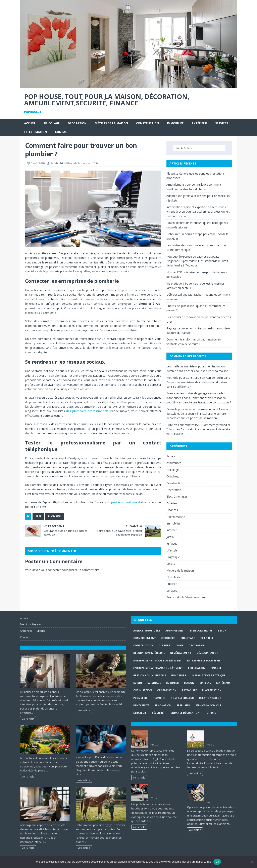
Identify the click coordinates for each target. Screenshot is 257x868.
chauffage (188, 638)
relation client (210, 698)
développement (207, 653)
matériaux (223, 683)
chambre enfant (145, 638)
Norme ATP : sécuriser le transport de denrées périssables (166, 736)
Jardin (170, 537)
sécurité (158, 713)
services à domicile (208, 705)
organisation (167, 690)
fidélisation (197, 668)
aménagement (175, 631)
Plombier (55, 516)
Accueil (30, 123)
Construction (147, 123)
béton (222, 631)
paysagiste (189, 690)
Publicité (172, 584)
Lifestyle (172, 550)
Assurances (174, 463)
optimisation (143, 690)
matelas (205, 683)
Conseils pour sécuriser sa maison (206, 371)
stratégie (140, 713)
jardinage (154, 683)
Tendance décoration (184, 713)
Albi (38, 516)
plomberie (140, 698)
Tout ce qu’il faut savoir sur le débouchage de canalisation (165, 790)
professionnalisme (124, 502)
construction (143, 645)
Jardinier (172, 683)
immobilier (179, 675)
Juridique (172, 544)
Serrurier (183, 705)
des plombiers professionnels (87, 411)
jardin (138, 683)
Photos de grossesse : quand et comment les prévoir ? (220, 736)
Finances (172, 510)
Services (222, 123)
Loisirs (171, 564)
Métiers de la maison (111, 123)
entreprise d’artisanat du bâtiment (158, 668)
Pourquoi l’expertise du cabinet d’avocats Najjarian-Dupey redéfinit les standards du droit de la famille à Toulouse (197, 261)
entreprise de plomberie (204, 661)
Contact (62, 132)
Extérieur (199, 123)
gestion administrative (150, 675)
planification (212, 690)
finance (216, 668)
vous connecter (51, 570)
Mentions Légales (31, 624)
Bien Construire (201, 631)
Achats (171, 456)
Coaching (172, 476)
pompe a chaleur (182, 698)
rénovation (163, 705)
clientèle (207, 638)
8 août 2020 (38, 163)
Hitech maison (36, 132)
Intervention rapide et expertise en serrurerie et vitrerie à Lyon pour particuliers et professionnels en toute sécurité (198, 212)
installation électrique (209, 675)
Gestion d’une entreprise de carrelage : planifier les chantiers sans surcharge (222, 792)
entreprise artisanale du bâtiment (157, 661)
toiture (210, 713)
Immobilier (175, 123)
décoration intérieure (149, 653)
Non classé (174, 577)
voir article (139, 777)
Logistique (173, 557)
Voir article (28, 719)
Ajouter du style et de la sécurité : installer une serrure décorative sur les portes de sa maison (197, 414)
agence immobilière (147, 631)
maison (189, 683)
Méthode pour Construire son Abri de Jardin (195, 378)
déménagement (181, 653)
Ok (217, 862)
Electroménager (177, 496)
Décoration (77, 123)
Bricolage (52, 123)
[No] (252, 862)
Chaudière (168, 638)
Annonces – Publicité (33, 631)
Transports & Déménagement (186, 597)
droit (179, 645)
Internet (172, 530)
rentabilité (141, 705)
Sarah (54, 163)
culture (164, 645)
